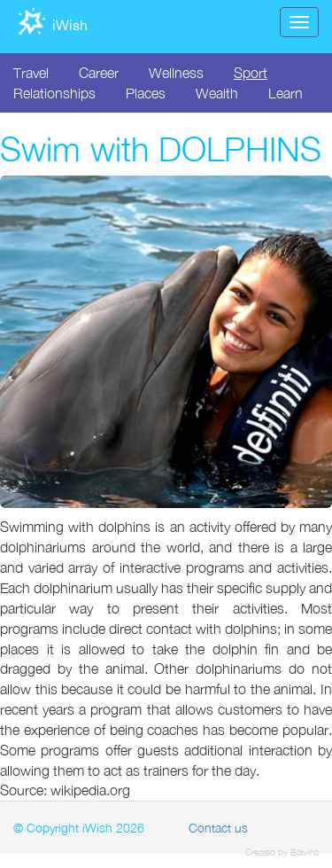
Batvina (305, 852)
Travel (31, 73)
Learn (286, 93)
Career (99, 73)
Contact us (218, 828)
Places (146, 93)
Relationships (54, 93)
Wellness (176, 73)
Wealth (217, 93)
